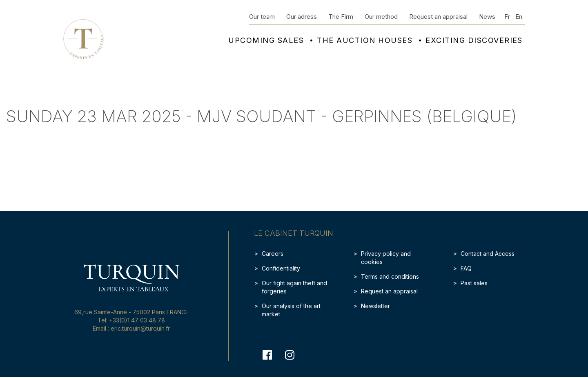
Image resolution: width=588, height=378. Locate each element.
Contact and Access (488, 254)
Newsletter (375, 306)
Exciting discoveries (474, 40)
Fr (507, 17)
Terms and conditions (390, 276)
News (487, 17)
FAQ (466, 268)
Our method (381, 17)
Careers (273, 254)
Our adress (302, 17)
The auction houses (365, 40)
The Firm (341, 17)
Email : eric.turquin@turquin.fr (131, 328)
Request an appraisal (438, 17)
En (519, 17)
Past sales (474, 283)
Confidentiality (281, 268)
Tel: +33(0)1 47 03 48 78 (131, 320)
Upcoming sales (266, 40)
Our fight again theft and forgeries (294, 287)
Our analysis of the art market (291, 310)
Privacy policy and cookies (386, 258)
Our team (262, 17)
